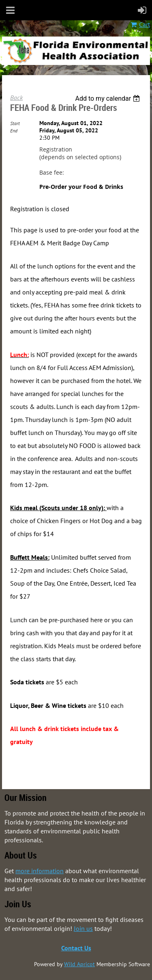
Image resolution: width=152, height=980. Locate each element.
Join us (83, 928)
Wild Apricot (79, 964)
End (14, 131)
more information (40, 871)
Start (15, 123)
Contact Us (76, 948)
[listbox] (108, 98)
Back (16, 97)
